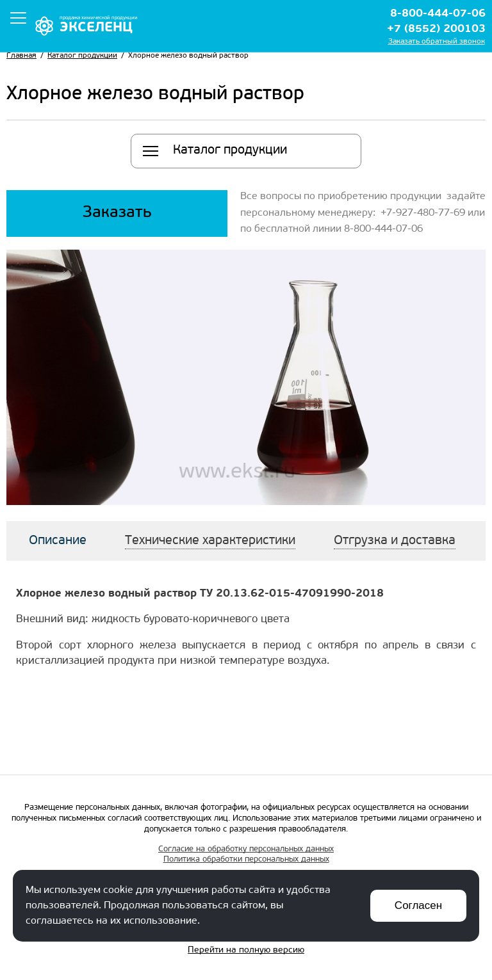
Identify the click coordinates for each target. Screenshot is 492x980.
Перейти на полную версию (246, 950)
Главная (21, 56)
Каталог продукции (82, 56)
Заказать (117, 213)
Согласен (418, 905)
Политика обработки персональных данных (246, 859)
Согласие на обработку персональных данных (246, 849)
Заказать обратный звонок (437, 42)
